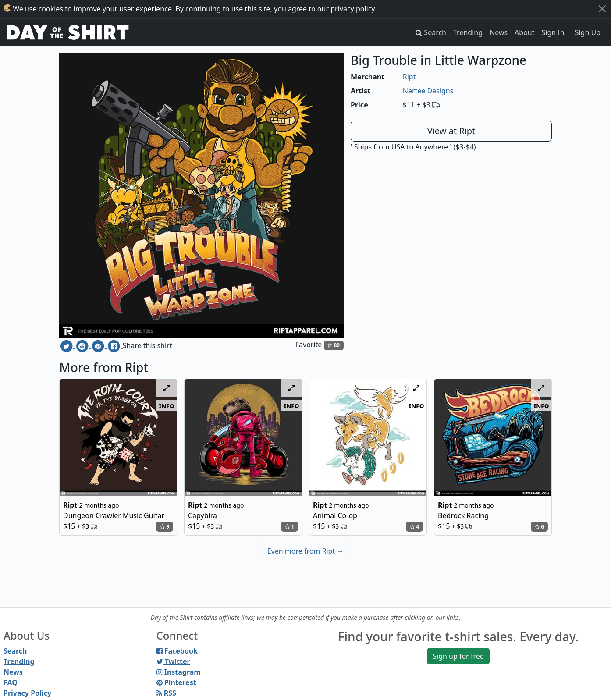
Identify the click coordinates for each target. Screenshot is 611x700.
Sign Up (588, 32)
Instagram (179, 672)
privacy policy (353, 9)
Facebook (177, 651)
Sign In (553, 32)
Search (15, 651)
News (499, 32)
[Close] (602, 9)
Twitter (173, 661)
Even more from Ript (306, 551)
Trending (468, 32)
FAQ (11, 682)
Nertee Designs (428, 91)
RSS (166, 693)
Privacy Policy (27, 693)
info (167, 405)
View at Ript (451, 131)
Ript (409, 77)
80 (334, 345)
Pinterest (176, 682)
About (524, 32)
